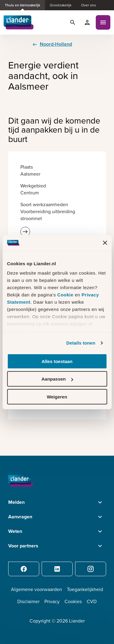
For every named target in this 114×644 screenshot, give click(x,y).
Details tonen (81, 343)
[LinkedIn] (57, 569)
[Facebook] (24, 569)
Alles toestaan (57, 361)
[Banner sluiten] (105, 243)
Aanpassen (57, 379)
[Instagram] (91, 569)
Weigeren (57, 397)
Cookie (66, 295)
